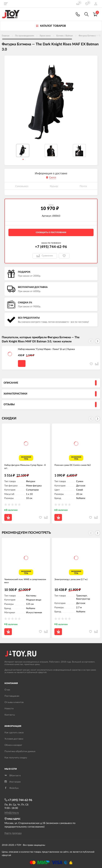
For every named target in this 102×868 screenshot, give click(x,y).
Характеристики (15, 394)
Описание (11, 383)
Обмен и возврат (13, 745)
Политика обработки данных (20, 751)
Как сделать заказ (14, 733)
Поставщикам (12, 696)
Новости (9, 709)
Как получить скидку (16, 758)
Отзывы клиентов (14, 702)
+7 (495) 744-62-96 (51, 247)
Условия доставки (14, 739)
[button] (78, 150)
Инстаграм (13, 782)
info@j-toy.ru (12, 813)
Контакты (10, 715)
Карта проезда (13, 833)
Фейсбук (12, 788)
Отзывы (9, 405)
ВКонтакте (13, 776)
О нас (7, 690)
